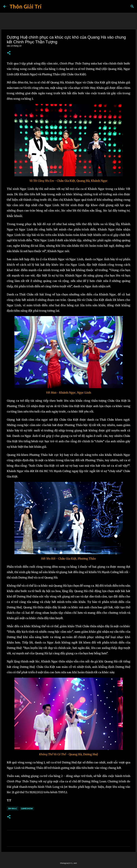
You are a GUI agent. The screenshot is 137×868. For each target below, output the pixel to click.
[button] (9, 53)
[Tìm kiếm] (132, 6)
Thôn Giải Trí (25, 6)
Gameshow (27, 809)
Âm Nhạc (13, 809)
